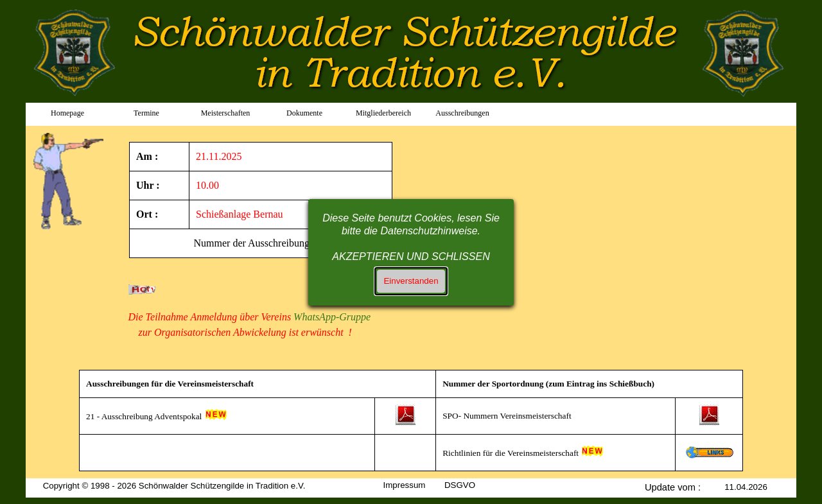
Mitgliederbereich (383, 113)
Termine (146, 113)
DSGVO (460, 485)
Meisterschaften (226, 113)
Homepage (67, 113)
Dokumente (304, 113)
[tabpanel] (73, 182)
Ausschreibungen (462, 113)
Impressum (405, 485)
